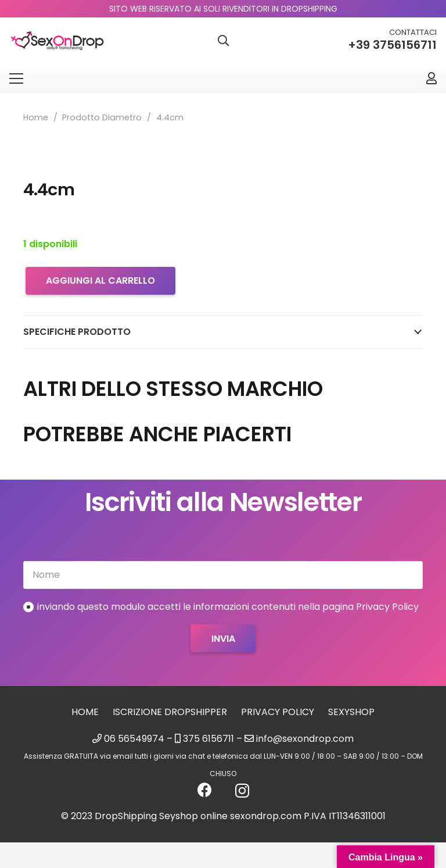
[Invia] (223, 638)
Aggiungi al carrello (100, 281)
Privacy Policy (278, 712)
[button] (223, 41)
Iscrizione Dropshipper (170, 712)
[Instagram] (242, 791)
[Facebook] (205, 790)
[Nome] (223, 575)
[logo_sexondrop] (57, 41)
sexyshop (351, 712)
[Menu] (16, 78)
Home (36, 117)
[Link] (431, 78)
